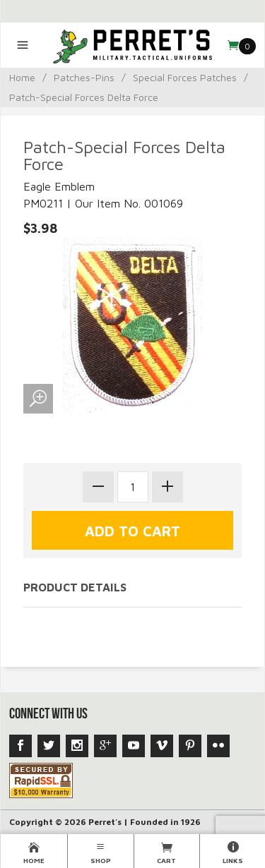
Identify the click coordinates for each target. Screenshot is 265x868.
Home (22, 77)
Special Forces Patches (185, 77)
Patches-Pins (84, 77)
